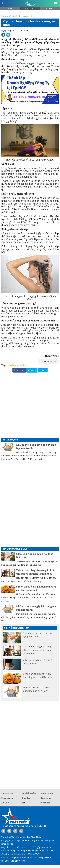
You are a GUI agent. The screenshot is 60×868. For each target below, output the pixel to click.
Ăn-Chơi (5, 803)
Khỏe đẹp (18, 16)
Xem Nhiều (30, 8)
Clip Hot (50, 8)
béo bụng (13, 365)
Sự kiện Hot (7, 793)
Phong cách (7, 798)
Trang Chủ (6, 16)
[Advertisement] (30, 405)
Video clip (45, 803)
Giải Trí (24, 803)
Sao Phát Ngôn (28, 793)
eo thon (23, 365)
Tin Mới (10, 8)
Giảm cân (29, 16)
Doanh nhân (47, 793)
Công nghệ (46, 798)
